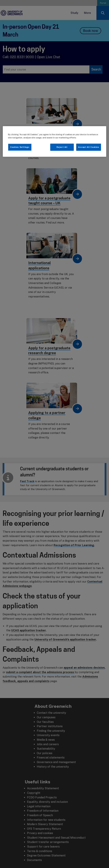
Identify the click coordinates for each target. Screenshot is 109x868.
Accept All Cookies (89, 147)
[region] (55, 142)
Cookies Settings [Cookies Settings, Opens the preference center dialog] (20, 147)
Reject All (62, 147)
